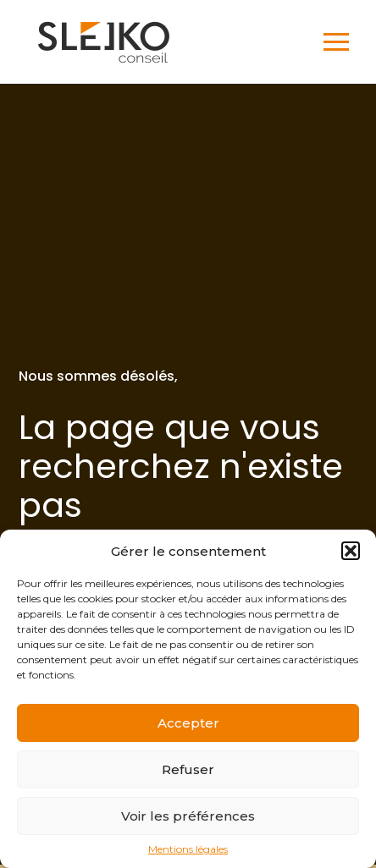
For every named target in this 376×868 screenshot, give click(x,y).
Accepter (188, 723)
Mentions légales (188, 849)
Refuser (188, 769)
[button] (351, 551)
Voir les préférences (188, 816)
